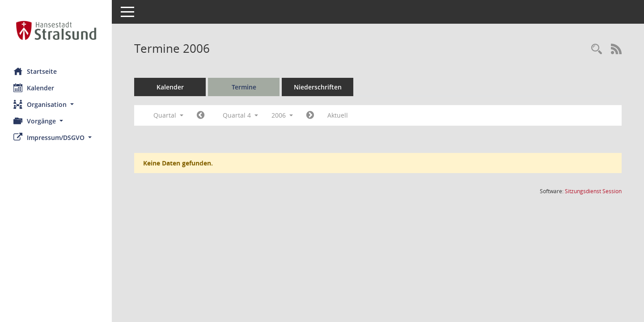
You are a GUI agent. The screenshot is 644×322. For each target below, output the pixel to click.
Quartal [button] (168, 115)
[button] (56, 104)
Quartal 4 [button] (240, 115)
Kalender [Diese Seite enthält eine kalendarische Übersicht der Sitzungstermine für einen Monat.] (34, 88)
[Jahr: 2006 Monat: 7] (201, 115)
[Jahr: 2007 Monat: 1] (310, 115)
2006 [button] (282, 115)
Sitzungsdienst (593, 191)
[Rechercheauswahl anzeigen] (597, 49)
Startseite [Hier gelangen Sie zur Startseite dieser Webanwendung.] (35, 71)
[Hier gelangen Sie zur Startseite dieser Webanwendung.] (56, 30)
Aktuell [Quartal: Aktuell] (338, 115)
